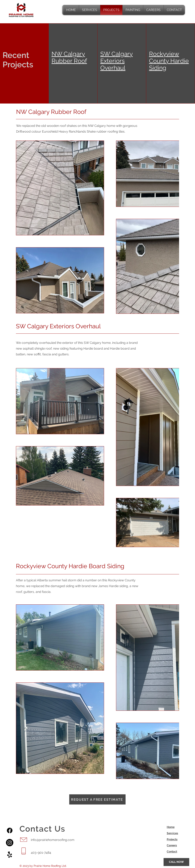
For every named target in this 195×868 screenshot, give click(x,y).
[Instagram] (10, 843)
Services (172, 833)
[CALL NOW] (176, 862)
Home (171, 827)
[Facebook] (10, 830)
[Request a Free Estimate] (97, 799)
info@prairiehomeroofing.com (53, 840)
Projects (172, 839)
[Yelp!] (10, 855)
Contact (172, 851)
